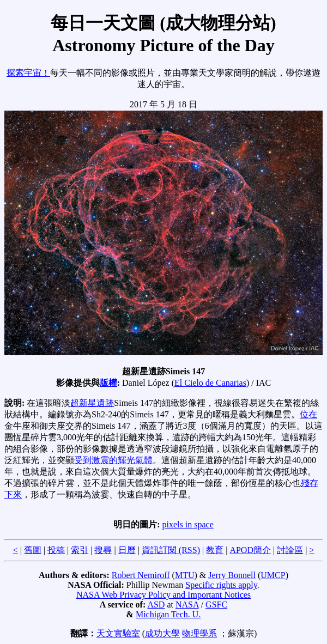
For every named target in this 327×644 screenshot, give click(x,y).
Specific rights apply (221, 585)
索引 (80, 550)
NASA (187, 604)
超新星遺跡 (92, 403)
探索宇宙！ (28, 73)
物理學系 (199, 633)
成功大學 (162, 633)
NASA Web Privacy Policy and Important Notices (163, 595)
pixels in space (188, 524)
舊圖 (33, 550)
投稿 (56, 550)
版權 (108, 383)
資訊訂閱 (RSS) (171, 550)
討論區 (290, 550)
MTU (185, 575)
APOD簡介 (250, 550)
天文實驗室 (118, 633)
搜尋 (103, 550)
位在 (308, 414)
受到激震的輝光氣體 (113, 460)
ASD (156, 604)
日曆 (127, 550)
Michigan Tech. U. (168, 614)
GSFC (216, 604)
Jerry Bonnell (232, 575)
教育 (215, 550)
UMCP (273, 575)
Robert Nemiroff (141, 575)
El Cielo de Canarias (210, 383)
